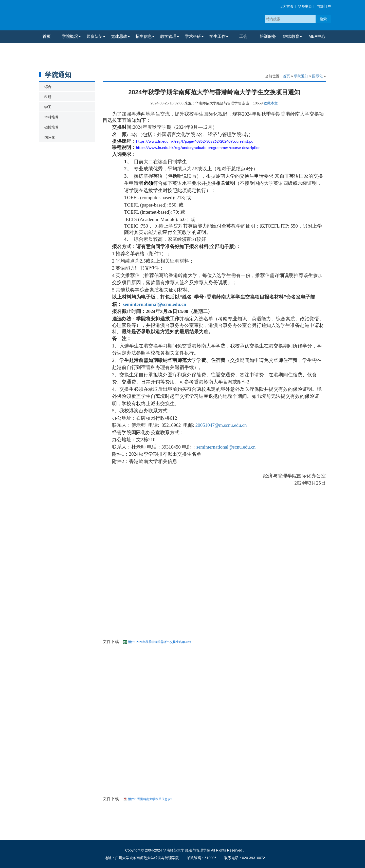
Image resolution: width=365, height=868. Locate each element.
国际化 (50, 137)
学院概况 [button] (71, 36)
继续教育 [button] (293, 36)
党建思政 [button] (120, 36)
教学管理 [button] (170, 36)
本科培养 (51, 117)
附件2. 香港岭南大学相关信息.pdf (150, 799)
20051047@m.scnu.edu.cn (221, 425)
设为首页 (286, 6)
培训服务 (268, 36)
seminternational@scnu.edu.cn (155, 304)
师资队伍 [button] (96, 36)
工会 (243, 36)
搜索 (323, 19)
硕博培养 (51, 127)
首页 (47, 36)
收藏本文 (271, 103)
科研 (48, 97)
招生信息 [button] (145, 36)
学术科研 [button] (194, 36)
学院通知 (301, 76)
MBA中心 (317, 36)
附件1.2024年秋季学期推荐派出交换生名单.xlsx (159, 642)
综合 (48, 87)
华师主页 (305, 6)
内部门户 (324, 6)
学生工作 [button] (219, 36)
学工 (48, 107)
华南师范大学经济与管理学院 (95, 16)
